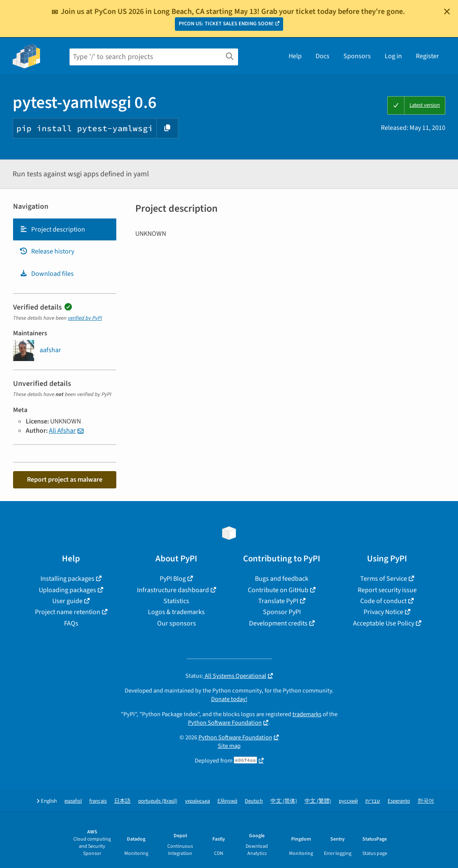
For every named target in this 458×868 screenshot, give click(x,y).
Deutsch (254, 801)
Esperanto (399, 801)
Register (427, 56)
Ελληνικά (227, 801)
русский (348, 801)
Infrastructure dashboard (173, 590)
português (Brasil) (158, 801)
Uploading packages (67, 590)
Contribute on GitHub (278, 590)
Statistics (176, 601)
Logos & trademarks (176, 612)
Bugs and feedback (282, 579)
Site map (229, 746)
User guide (67, 601)
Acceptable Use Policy (384, 623)
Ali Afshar (62, 431)
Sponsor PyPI (282, 612)
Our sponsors (177, 623)
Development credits (278, 623)
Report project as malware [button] (65, 480)
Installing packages (67, 579)
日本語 (122, 801)
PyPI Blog (173, 579)
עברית (373, 801)
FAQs (71, 623)
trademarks (307, 714)
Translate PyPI (278, 601)
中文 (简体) (284, 801)
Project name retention (68, 612)
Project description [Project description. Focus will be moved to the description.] (52, 229)
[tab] (65, 229)
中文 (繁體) (318, 801)
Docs (323, 56)
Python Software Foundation (225, 723)
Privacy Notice (383, 612)
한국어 (426, 801)
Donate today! (229, 699)
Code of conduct (383, 601)
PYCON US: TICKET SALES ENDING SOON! (226, 24)
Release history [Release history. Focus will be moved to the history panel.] (47, 251)
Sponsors (357, 56)
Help (295, 56)
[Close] (447, 11)
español (73, 801)
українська (197, 801)
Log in (393, 56)
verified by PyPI (85, 318)
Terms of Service (384, 579)
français (98, 801)
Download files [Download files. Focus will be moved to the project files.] (47, 274)
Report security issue (387, 590)
